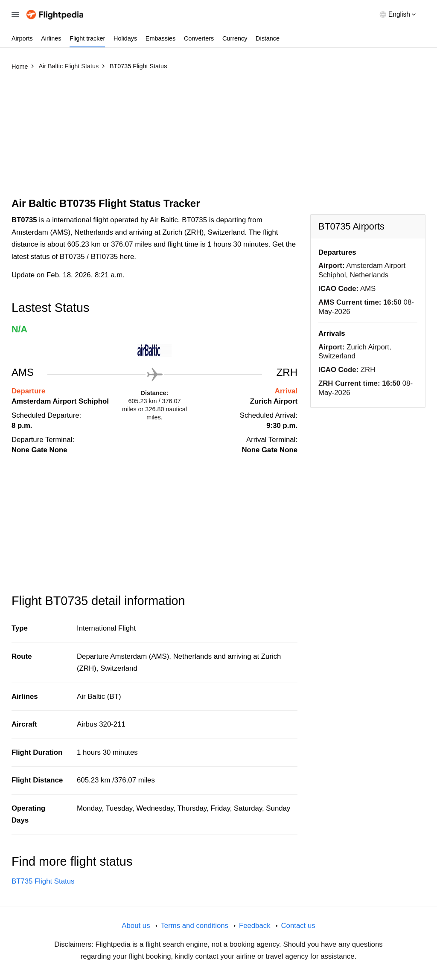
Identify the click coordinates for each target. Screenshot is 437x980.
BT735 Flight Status (43, 881)
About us (136, 926)
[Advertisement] (218, 138)
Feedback (255, 926)
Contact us (298, 926)
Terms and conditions (194, 926)
